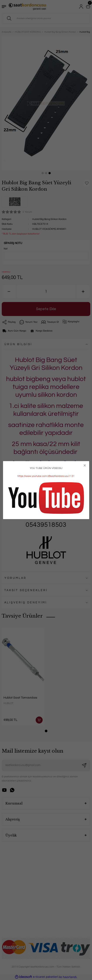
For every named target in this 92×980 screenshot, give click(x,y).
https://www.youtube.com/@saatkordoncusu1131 (46, 476)
